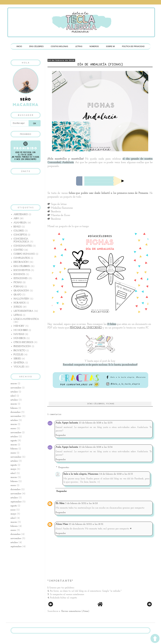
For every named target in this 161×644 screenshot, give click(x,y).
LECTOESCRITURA (23, 311)
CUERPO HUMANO (24, 254)
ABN (16, 219)
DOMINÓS (19, 274)
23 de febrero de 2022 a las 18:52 (86, 524)
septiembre (16, 502)
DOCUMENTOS (22, 270)
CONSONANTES (23, 246)
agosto (14, 441)
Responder (61, 435)
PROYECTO (19, 351)
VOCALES (19, 367)
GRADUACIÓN (21, 291)
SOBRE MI (110, 46)
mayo (13, 469)
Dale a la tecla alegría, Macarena (81, 474)
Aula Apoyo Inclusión (67, 423)
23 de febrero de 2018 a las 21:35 (96, 423)
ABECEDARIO (21, 214)
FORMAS (18, 287)
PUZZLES (18, 355)
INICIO (19, 46)
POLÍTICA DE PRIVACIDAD (133, 46)
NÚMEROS (94, 46)
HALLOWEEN (21, 299)
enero (13, 428)
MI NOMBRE (21, 330)
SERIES (17, 359)
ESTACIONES (21, 278)
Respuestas (64, 467)
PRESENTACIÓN (22, 346)
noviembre (16, 388)
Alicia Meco (62, 524)
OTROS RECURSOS (23, 342)
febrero (14, 408)
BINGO (17, 227)
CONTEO (18, 250)
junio (13, 510)
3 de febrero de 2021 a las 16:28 (81, 503)
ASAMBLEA (20, 223)
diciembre (15, 412)
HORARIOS (20, 303)
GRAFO (17, 295)
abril (13, 396)
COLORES (19, 231)
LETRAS (79, 46)
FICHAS (110, 404)
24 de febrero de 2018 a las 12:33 (116, 474)
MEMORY (19, 326)
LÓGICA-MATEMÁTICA (26, 319)
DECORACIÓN (21, 262)
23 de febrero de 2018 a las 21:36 (96, 447)
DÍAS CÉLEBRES (36, 46)
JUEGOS (18, 307)
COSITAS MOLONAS (59, 46)
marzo (14, 384)
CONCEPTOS (20, 235)
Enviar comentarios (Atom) (75, 611)
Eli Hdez (60, 503)
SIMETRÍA (19, 363)
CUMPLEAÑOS (22, 258)
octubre (14, 392)
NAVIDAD (19, 334)
